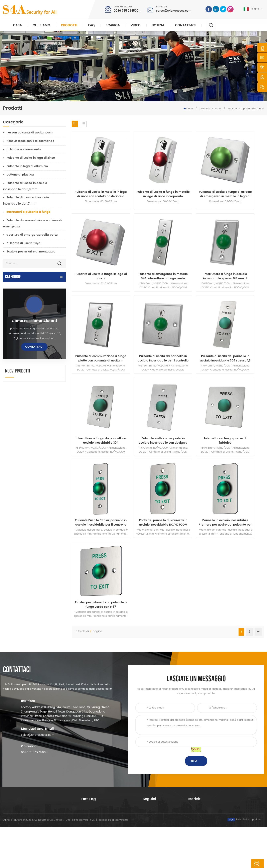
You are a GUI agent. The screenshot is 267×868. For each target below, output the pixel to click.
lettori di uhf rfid (15, 337)
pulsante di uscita (210, 109)
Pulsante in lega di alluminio (27, 166)
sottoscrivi (201, 807)
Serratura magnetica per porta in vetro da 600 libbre (106, 805)
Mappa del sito (152, 823)
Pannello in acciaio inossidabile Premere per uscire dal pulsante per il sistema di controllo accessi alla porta (192, 388)
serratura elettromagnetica (23, 322)
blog (145, 817)
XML (92, 861)
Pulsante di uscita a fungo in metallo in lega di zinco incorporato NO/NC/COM (143, 181)
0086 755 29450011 (127, 11)
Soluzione (148, 804)
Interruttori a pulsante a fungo (246, 109)
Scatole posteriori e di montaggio (31, 252)
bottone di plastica (20, 175)
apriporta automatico (19, 286)
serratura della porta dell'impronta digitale (29, 363)
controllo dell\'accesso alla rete (101, 797)
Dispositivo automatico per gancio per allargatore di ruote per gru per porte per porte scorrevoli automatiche (45, 566)
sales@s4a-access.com (174, 11)
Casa (17, 25)
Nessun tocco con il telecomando (30, 141)
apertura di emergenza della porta (32, 235)
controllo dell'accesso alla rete (25, 314)
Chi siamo (41, 25)
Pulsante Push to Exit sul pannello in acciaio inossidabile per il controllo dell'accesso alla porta (94, 388)
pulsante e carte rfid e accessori (27, 381)
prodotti (147, 791)
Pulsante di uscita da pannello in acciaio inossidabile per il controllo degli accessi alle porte (241, 250)
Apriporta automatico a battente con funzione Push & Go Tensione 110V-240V (45, 541)
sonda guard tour (16, 404)
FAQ (91, 25)
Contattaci (185, 25)
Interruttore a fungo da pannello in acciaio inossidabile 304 (143, 319)
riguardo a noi (152, 785)
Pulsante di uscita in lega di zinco (31, 158)
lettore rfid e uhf (15, 353)
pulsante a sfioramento (24, 149)
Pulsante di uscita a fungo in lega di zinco (241, 181)
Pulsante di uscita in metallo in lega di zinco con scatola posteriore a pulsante (94, 181)
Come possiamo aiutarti (34, 447)
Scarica (113, 25)
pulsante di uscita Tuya (23, 243)
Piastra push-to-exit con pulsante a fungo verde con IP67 (241, 388)
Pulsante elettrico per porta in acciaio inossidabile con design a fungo (192, 319)
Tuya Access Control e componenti (28, 306)
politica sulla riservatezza (113, 861)
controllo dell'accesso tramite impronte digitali (105, 815)
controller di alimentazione (23, 373)
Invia (194, 731)
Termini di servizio (153, 829)
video (136, 25)
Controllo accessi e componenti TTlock (26, 296)
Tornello (9, 396)
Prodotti (69, 25)
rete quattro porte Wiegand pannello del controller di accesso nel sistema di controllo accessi (46, 591)
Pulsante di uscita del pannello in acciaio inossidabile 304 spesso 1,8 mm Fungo (94, 319)
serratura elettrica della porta (25, 345)
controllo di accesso (94, 790)
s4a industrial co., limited (26, 772)
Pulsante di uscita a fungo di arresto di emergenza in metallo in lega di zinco (192, 181)
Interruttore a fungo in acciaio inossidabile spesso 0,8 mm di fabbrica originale (143, 250)
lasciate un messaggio (240, 864)
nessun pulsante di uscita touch (29, 133)
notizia (158, 25)
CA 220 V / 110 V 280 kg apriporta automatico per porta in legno (46, 516)
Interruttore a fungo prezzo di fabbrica (241, 319)
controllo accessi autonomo (23, 330)
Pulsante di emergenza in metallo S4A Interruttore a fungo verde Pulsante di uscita (94, 250)
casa (146, 778)
